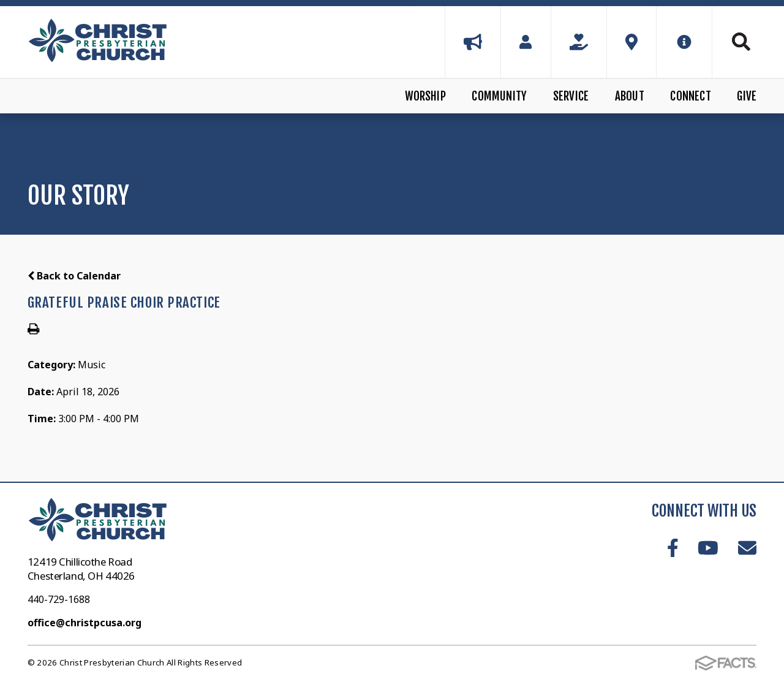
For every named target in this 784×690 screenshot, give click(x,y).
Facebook (673, 548)
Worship (425, 96)
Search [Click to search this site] (741, 42)
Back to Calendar (74, 276)
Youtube (708, 548)
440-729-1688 (59, 599)
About (630, 96)
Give (747, 96)
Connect (690, 96)
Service (571, 96)
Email (747, 548)
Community (499, 96)
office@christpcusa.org (85, 623)
